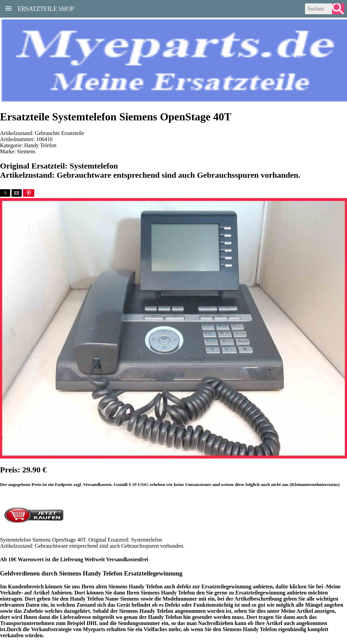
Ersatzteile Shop (46, 8)
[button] (5, 193)
